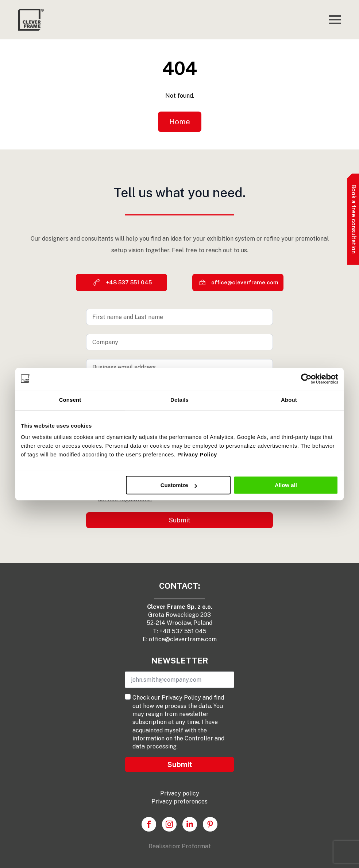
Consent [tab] (70, 400)
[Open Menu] (335, 20)
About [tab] (289, 400)
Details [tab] (179, 400)
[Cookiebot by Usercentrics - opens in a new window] (306, 379)
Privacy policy (180, 793)
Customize (179, 485)
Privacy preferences (179, 801)
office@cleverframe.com (183, 639)
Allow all (286, 485)
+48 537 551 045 (183, 631)
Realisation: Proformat (180, 846)
